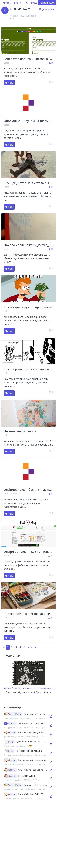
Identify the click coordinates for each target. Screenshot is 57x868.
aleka (7, 249)
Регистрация (47, 3)
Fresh (7, 556)
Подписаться (47, 9)
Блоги (18, 3)
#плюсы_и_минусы (33, 688)
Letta (6, 63)
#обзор (8, 688)
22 (51, 556)
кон (30, 647)
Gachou (12, 733)
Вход (34, 3)
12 (51, 618)
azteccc (12, 723)
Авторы (7, 3)
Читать (9, 83)
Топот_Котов (15, 714)
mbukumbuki (11, 493)
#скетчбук (17, 688)
